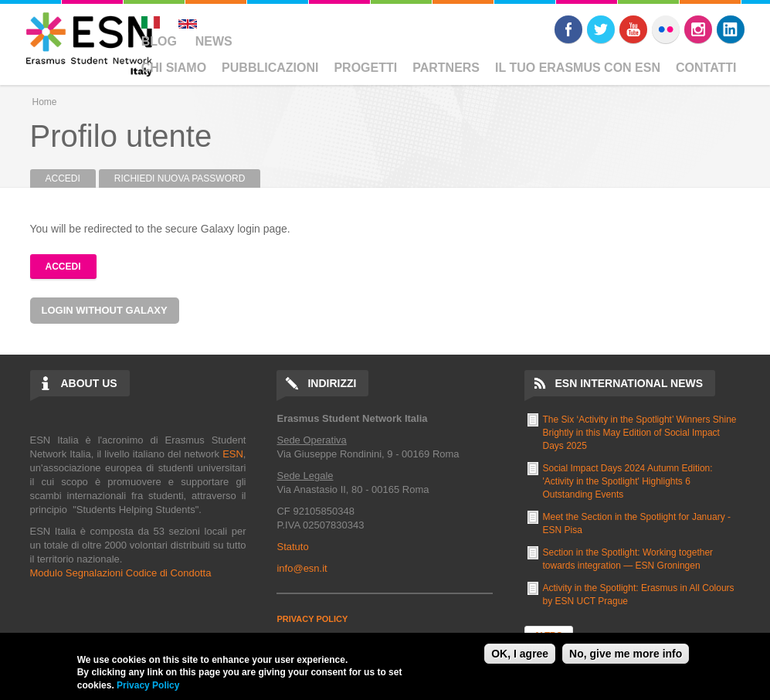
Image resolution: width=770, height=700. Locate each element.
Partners (446, 68)
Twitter (601, 29)
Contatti (706, 68)
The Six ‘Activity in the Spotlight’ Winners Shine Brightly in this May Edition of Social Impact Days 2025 (640, 433)
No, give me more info (626, 654)
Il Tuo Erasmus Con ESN (578, 68)
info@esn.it (302, 568)
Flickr (666, 29)
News (214, 41)
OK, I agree (520, 654)
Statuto (292, 547)
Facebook (568, 29)
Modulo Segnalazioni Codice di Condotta (121, 573)
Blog (159, 41)
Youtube (633, 29)
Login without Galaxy (105, 310)
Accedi (71, 178)
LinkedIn (731, 29)
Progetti (365, 68)
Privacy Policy (148, 685)
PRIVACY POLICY (312, 619)
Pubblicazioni (270, 68)
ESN (233, 454)
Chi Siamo (174, 68)
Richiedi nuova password (180, 178)
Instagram (698, 29)
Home (45, 102)
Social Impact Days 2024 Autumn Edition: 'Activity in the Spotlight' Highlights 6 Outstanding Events (628, 481)
